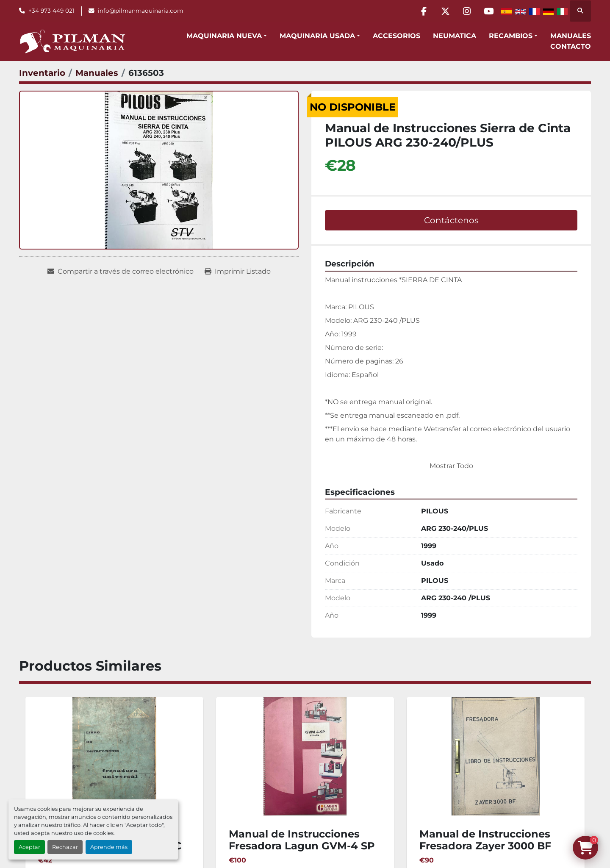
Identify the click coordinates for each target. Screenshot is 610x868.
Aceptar (29, 847)
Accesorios (396, 36)
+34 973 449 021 (51, 11)
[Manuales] (97, 73)
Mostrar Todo (451, 466)
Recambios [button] (511, 36)
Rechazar (65, 847)
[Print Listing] (238, 272)
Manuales (571, 36)
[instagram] (467, 11)
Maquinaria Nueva (224, 36)
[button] (227, 36)
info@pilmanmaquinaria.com (140, 11)
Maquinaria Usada (317, 36)
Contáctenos (451, 220)
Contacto (571, 46)
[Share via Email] (121, 272)
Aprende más (109, 847)
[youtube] (488, 11)
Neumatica (455, 36)
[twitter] (445, 11)
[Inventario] (42, 73)
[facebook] (424, 11)
